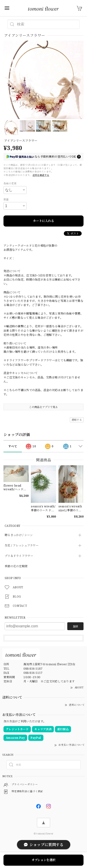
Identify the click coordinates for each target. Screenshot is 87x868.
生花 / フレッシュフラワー (22, 546)
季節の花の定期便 (16, 566)
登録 (75, 626)
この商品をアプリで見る (43, 407)
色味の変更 (10, 183)
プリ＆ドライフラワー (19, 556)
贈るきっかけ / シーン (19, 535)
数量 (6, 199)
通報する (77, 420)
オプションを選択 (43, 860)
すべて (13, 446)
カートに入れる (43, 221)
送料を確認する (41, 175)
